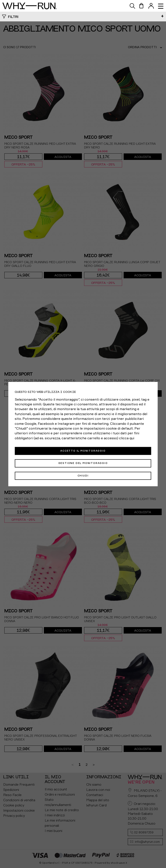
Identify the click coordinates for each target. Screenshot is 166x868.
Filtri (13, 17)
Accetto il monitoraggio (83, 451)
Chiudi (83, 476)
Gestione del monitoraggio (83, 463)
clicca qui (127, 438)
